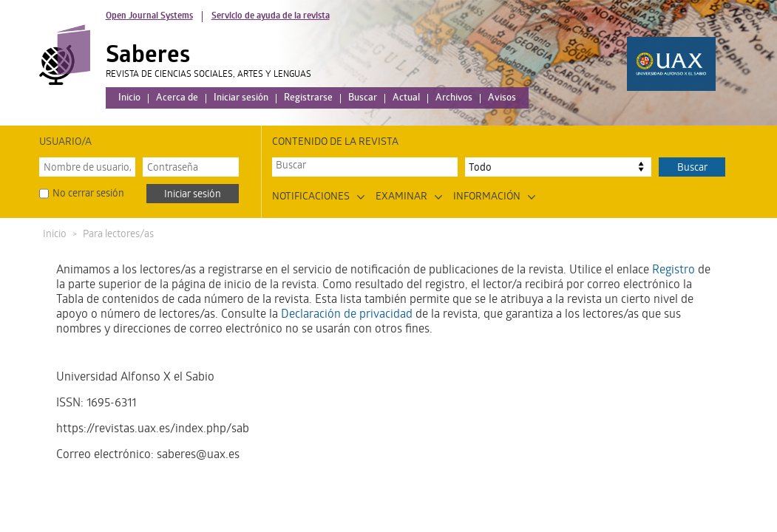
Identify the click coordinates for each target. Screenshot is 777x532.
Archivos (454, 99)
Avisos (502, 99)
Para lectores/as (118, 235)
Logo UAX (671, 64)
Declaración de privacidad (347, 315)
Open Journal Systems (149, 17)
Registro (673, 271)
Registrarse (308, 99)
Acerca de (177, 99)
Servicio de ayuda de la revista (271, 17)
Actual (406, 99)
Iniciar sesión (241, 99)
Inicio (129, 99)
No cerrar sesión (88, 195)
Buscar (363, 99)
